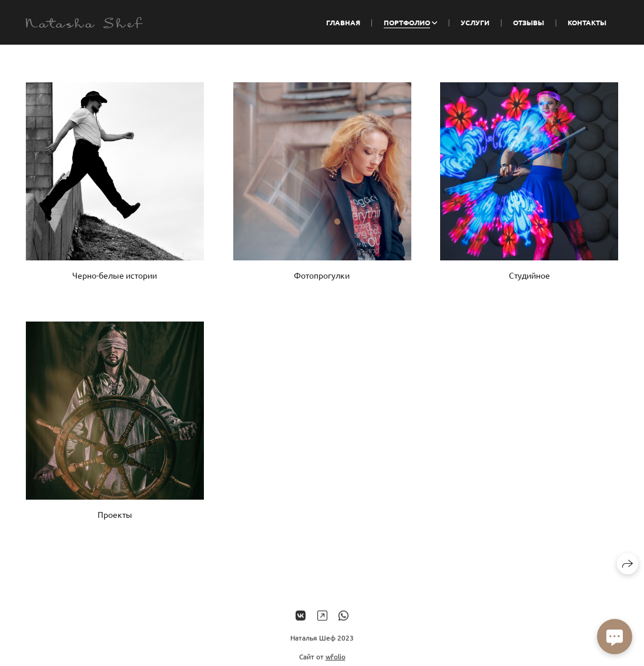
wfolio (336, 661)
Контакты (587, 22)
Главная (343, 22)
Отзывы (529, 22)
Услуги (475, 22)
